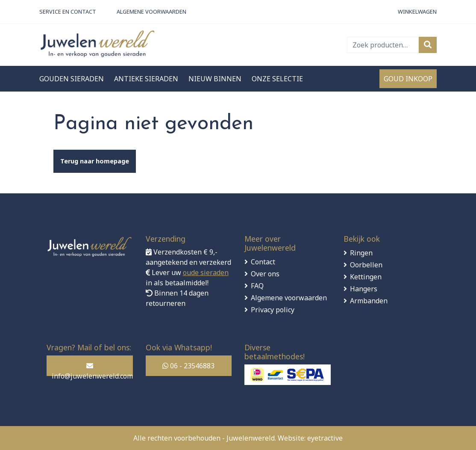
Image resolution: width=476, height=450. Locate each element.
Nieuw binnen (215, 79)
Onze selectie (277, 79)
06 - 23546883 (188, 366)
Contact (263, 262)
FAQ (257, 286)
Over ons (265, 274)
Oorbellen (366, 265)
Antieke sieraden (146, 79)
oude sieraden (206, 272)
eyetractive (325, 438)
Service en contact (68, 12)
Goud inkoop (408, 79)
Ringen (361, 253)
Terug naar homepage (95, 161)
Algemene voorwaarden (289, 298)
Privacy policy (273, 310)
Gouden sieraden (72, 79)
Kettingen (366, 277)
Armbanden (369, 301)
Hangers (364, 289)
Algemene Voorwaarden (151, 12)
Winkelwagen (417, 12)
